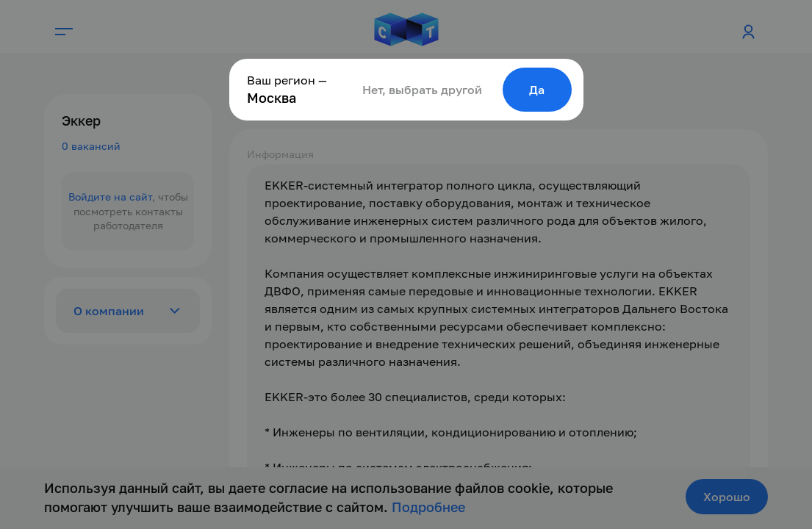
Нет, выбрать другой (422, 90)
